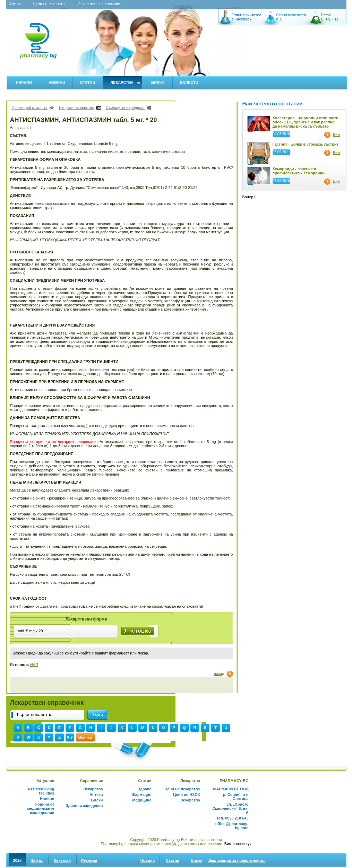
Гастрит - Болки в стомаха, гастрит (306, 144)
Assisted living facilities (41, 791)
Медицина (142, 800)
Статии (88, 83)
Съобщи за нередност (125, 107)
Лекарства (122, 83)
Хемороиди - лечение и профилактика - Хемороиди (299, 171)
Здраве (144, 789)
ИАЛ (34, 665)
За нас (37, 860)
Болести (189, 83)
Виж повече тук (238, 844)
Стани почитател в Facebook (247, 17)
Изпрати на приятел (77, 107)
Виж (337, 134)
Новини (57, 83)
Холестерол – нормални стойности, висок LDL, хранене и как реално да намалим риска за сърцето (306, 122)
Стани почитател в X (291, 17)
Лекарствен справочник (99, 4)
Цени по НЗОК (186, 795)
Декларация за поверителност (237, 860)
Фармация (141, 795)
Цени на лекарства (50, 4)
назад (219, 674)
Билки (158, 83)
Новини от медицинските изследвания (41, 808)
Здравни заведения (84, 806)
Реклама (89, 860)
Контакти (62, 860)
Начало (24, 83)
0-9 (70, 737)
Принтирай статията (30, 107)
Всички (85, 737)
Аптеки (15, 4)
